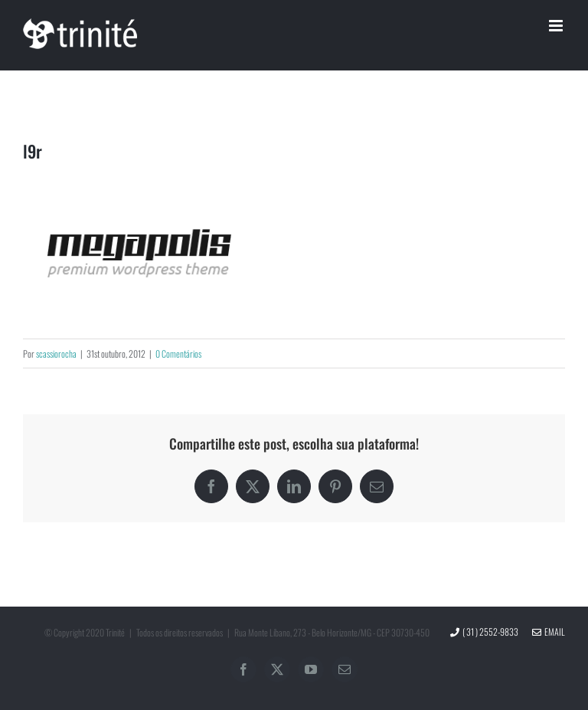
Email (549, 631)
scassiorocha (56, 353)
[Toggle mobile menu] (557, 26)
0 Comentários (178, 353)
